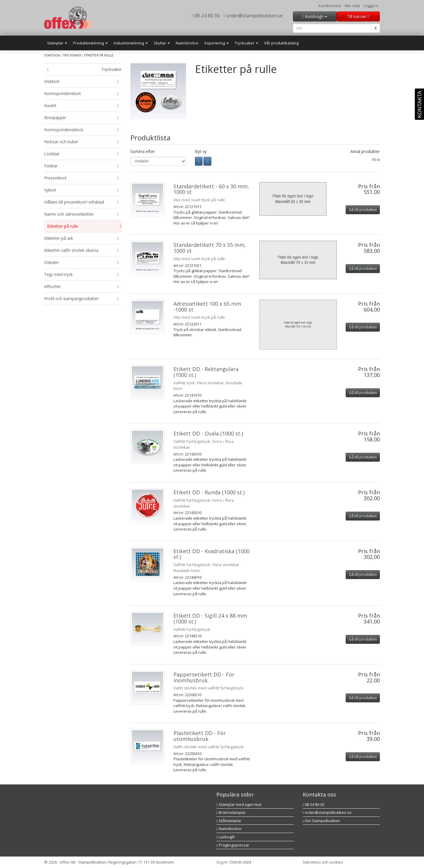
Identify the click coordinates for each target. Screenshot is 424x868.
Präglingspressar (233, 845)
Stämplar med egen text (239, 804)
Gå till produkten (363, 210)
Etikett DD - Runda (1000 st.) (209, 492)
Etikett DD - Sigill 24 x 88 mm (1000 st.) (210, 618)
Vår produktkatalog (281, 43)
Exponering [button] (217, 43)
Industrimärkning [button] (131, 43)
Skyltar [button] (162, 43)
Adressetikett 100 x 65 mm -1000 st (207, 307)
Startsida (52, 55)
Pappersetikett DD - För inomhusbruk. (204, 677)
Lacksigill (225, 837)
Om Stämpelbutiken (322, 821)
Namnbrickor (187, 43)
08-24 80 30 (206, 16)
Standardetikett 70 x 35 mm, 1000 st (210, 248)
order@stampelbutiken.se (253, 16)
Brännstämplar (231, 812)
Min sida (352, 6)
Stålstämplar (229, 821)
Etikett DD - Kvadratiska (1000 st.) (211, 554)
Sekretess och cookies (323, 862)
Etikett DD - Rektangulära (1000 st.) (206, 372)
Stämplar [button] (57, 43)
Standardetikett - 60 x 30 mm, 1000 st (211, 189)
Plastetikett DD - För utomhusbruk (200, 736)
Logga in (371, 6)
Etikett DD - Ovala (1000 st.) (208, 433)
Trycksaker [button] (246, 43)
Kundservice (330, 6)
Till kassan (358, 16)
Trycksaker (72, 55)
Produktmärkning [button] (90, 43)
